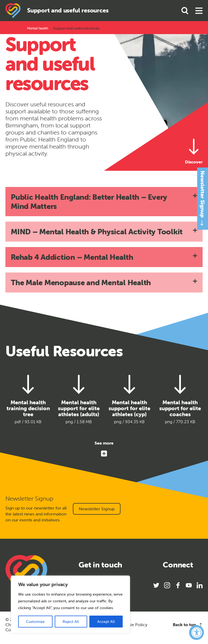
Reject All (71, 622)
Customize (35, 622)
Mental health (38, 28)
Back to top (188, 625)
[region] (70, 604)
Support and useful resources (76, 28)
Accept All (106, 622)
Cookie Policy (134, 625)
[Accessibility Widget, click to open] (196, 632)
